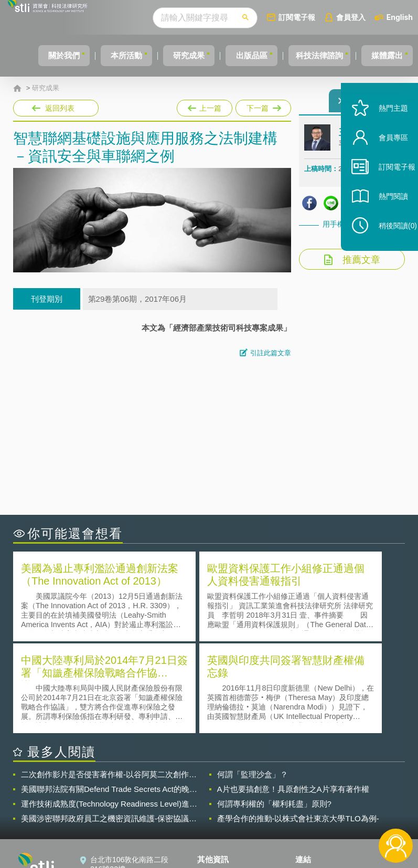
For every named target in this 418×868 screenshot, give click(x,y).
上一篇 (205, 106)
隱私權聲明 (222, 781)
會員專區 (382, 162)
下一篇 (262, 106)
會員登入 (355, 17)
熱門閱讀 (382, 221)
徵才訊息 (218, 796)
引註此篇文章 (271, 353)
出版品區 (240, 55)
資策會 (313, 781)
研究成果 (172, 55)
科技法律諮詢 (314, 55)
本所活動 (103, 55)
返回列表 (60, 108)
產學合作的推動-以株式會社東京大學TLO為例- (298, 724)
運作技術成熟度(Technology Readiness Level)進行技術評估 (109, 710)
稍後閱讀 (387, 250)
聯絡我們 (218, 810)
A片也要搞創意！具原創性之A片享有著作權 (293, 695)
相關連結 (356, 781)
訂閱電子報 (301, 17)
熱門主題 (382, 133)
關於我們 (34, 55)
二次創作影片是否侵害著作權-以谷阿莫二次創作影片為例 (109, 680)
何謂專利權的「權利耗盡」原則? (274, 709)
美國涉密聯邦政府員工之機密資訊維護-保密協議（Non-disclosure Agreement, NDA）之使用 (105, 724)
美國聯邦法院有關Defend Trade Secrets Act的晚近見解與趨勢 (109, 695)
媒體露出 (388, 55)
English (404, 17)
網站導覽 (218, 825)
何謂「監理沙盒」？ (253, 680)
